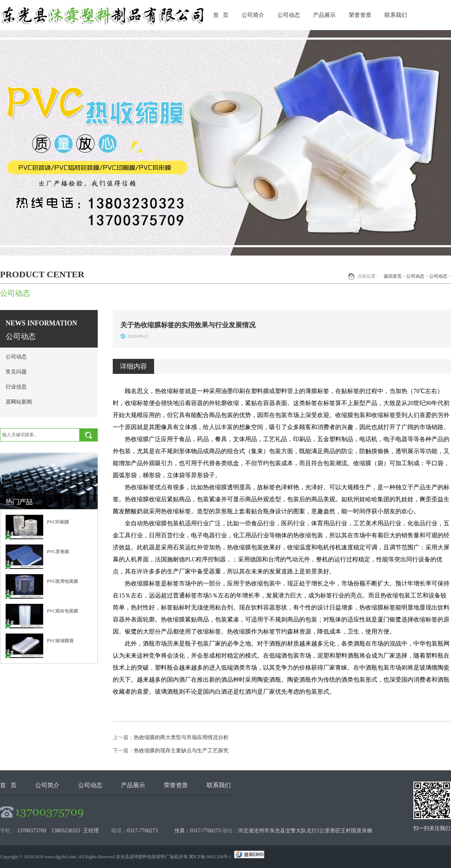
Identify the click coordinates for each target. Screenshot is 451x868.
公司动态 (289, 15)
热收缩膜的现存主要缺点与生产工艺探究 (181, 751)
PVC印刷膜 (58, 522)
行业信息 (16, 387)
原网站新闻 (19, 402)
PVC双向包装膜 (63, 611)
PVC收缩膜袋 (60, 641)
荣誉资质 (360, 15)
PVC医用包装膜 (63, 581)
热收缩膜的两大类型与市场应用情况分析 (181, 737)
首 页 (221, 15)
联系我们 (396, 15)
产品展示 (324, 15)
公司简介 (253, 15)
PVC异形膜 (58, 552)
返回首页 (393, 276)
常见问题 (16, 372)
